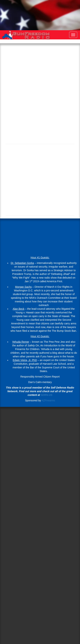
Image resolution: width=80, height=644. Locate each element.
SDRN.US (47, 395)
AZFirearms (48, 400)
